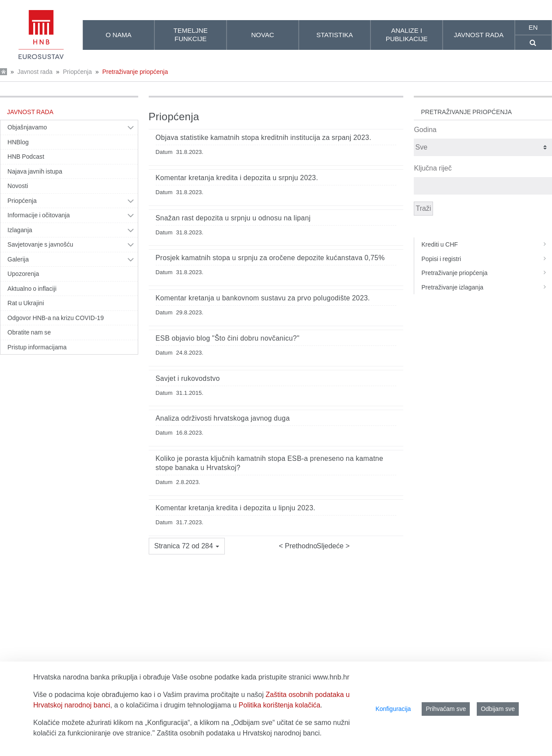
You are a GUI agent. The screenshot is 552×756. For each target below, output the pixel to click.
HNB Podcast (26, 157)
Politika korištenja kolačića (280, 705)
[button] (187, 546)
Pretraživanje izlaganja (486, 287)
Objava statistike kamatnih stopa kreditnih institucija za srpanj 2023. (264, 138)
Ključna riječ (433, 168)
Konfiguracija (393, 709)
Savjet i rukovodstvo (188, 378)
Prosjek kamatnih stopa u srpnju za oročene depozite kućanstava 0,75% (270, 258)
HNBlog (18, 142)
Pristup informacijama (37, 347)
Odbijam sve (498, 709)
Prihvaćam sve (446, 709)
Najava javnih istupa (35, 171)
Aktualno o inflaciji (32, 289)
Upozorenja (23, 274)
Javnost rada (35, 72)
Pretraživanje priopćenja (135, 72)
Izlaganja (20, 230)
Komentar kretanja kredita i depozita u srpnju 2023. (237, 178)
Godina (425, 130)
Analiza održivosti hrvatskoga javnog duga (223, 418)
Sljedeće (331, 546)
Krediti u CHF (486, 244)
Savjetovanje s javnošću (40, 244)
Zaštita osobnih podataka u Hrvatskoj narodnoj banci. (239, 733)
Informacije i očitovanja (39, 215)
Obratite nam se (29, 332)
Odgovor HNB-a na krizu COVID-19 (56, 318)
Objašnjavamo (27, 127)
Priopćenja (77, 72)
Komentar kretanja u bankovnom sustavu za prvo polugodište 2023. (263, 298)
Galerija (18, 259)
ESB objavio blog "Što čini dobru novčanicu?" (228, 338)
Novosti (18, 186)
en (533, 27)
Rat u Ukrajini (26, 303)
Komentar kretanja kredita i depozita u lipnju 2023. (236, 508)
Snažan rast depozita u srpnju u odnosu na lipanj (233, 218)
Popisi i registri (486, 259)
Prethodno (300, 546)
